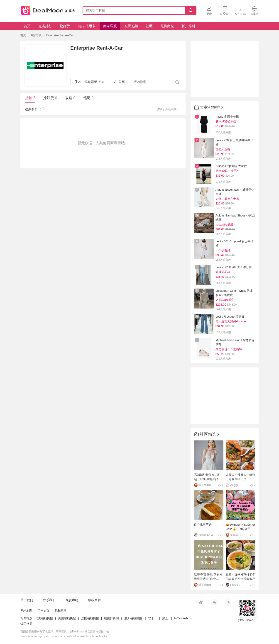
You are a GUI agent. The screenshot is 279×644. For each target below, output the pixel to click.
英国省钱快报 (67, 618)
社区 (149, 26)
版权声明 (94, 600)
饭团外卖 (26, 624)
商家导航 (110, 26)
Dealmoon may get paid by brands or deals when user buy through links (64, 636)
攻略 (70, 98)
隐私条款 (61, 611)
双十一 (153, 618)
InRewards (181, 618)
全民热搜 (131, 26)
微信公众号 (214, 602)
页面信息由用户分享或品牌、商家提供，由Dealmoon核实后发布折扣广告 (65, 632)
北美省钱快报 (44, 618)
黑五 (165, 618)
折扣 (30, 98)
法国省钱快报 (90, 618)
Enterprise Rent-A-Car (60, 35)
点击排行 (45, 26)
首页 (27, 26)
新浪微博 (201, 602)
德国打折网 (111, 618)
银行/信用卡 (87, 26)
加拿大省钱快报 (47, 10)
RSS (228, 602)
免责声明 (72, 600)
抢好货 (65, 26)
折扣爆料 (188, 26)
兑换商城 (167, 26)
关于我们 (27, 600)
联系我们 (49, 600)
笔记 (88, 98)
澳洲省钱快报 (133, 618)
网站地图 (26, 611)
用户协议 (43, 611)
